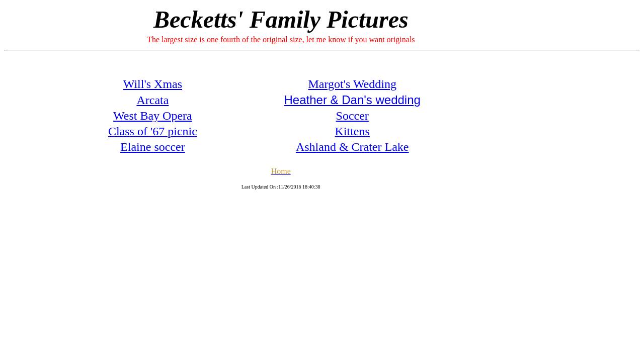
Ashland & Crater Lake (352, 147)
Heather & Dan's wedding (352, 100)
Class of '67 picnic (153, 131)
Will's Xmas (153, 84)
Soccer (352, 116)
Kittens (352, 131)
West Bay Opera (153, 116)
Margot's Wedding (352, 84)
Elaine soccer (153, 147)
